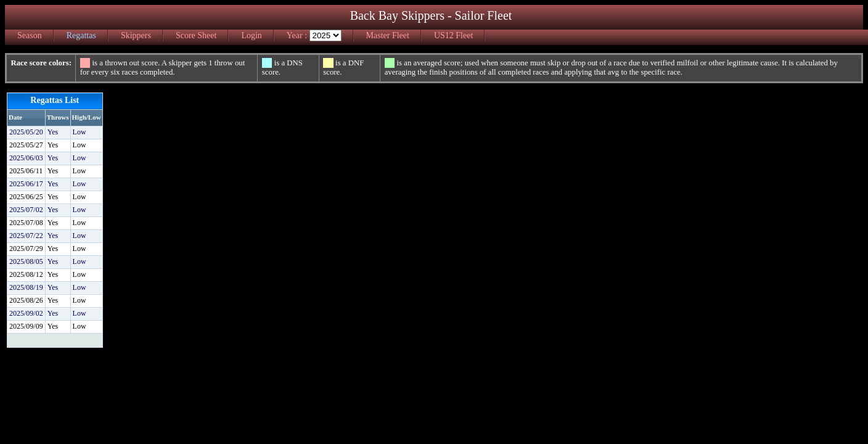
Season (30, 35)
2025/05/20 (26, 132)
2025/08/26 (26, 300)
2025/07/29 (26, 249)
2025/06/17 (26, 184)
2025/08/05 (26, 261)
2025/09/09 (26, 326)
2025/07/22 (26, 236)
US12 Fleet (453, 35)
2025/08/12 (26, 274)
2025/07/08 (26, 223)
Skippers (136, 35)
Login (251, 35)
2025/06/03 (26, 158)
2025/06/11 (26, 171)
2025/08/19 (26, 287)
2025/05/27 (26, 145)
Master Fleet (388, 35)
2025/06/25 (26, 197)
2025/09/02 (26, 313)
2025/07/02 (26, 210)
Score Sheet (196, 35)
